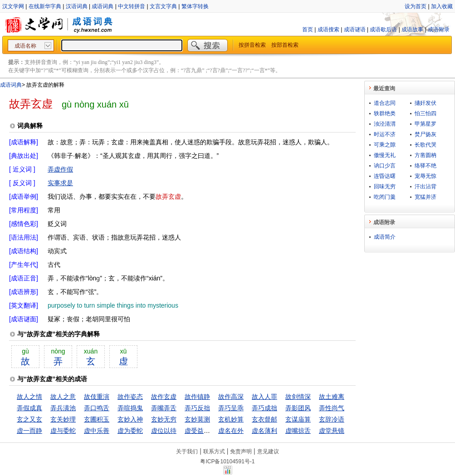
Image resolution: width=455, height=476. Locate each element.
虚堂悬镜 (332, 431)
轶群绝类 (385, 113)
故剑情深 (298, 397)
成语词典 (103, 6)
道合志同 (385, 103)
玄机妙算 (231, 419)
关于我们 (187, 451)
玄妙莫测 (197, 419)
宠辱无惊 (426, 176)
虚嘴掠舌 (298, 431)
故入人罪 (264, 397)
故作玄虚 (164, 397)
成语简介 (385, 237)
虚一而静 (29, 431)
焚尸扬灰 (426, 134)
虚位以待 (164, 431)
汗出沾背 (426, 186)
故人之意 (63, 397)
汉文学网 (13, 6)
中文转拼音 (132, 6)
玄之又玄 (29, 419)
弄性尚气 (332, 408)
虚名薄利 (264, 431)
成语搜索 (328, 29)
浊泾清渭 (385, 124)
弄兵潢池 (63, 408)
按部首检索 (285, 45)
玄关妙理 (63, 419)
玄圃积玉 (97, 419)
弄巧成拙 (264, 408)
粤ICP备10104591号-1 (227, 461)
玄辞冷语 (332, 419)
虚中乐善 (97, 431)
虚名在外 (231, 431)
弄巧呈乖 (231, 408)
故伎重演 (97, 397)
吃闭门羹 (385, 197)
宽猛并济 (426, 197)
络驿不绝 (426, 166)
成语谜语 (355, 29)
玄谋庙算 (298, 419)
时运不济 (385, 134)
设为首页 (416, 6)
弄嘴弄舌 (164, 408)
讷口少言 (385, 166)
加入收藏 (442, 6)
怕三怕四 (426, 113)
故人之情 (29, 397)
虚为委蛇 (130, 431)
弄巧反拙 (197, 408)
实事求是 (60, 183)
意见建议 (268, 451)
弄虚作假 (60, 169)
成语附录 (439, 29)
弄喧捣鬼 (130, 408)
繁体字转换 (195, 6)
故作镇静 (197, 397)
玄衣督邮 (264, 419)
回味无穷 (385, 186)
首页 (308, 29)
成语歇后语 (383, 29)
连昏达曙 (385, 176)
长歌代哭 (426, 145)
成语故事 (412, 29)
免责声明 (241, 451)
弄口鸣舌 (97, 408)
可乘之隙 (385, 145)
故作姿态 (130, 397)
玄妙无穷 (164, 419)
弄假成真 (29, 408)
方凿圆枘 (426, 155)
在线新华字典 (45, 6)
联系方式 (214, 451)
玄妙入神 (130, 419)
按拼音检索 (252, 45)
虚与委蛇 (63, 431)
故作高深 (231, 397)
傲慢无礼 (385, 155)
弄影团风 (298, 408)
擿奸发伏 (426, 103)
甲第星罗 (426, 124)
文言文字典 (163, 6)
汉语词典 (77, 6)
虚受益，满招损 (207, 431)
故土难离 (332, 397)
